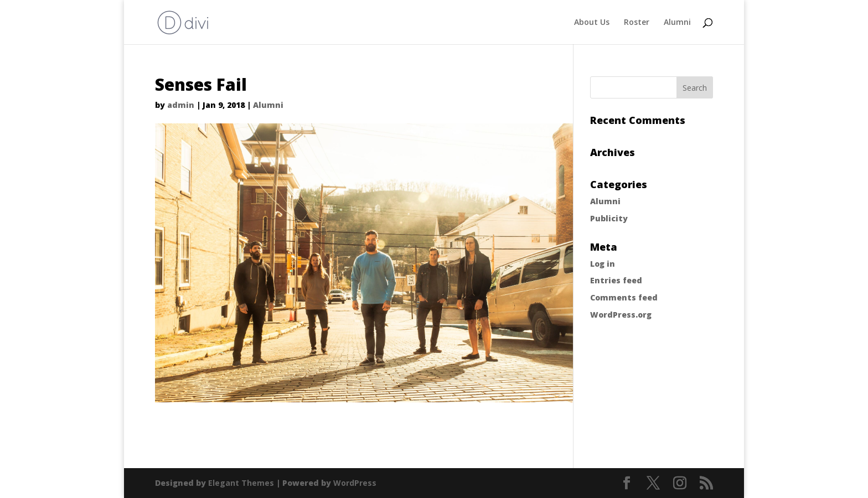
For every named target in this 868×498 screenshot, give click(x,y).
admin (181, 105)
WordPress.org (621, 315)
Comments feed (624, 297)
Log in (603, 264)
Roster (637, 23)
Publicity (609, 218)
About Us (592, 23)
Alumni (677, 23)
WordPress (355, 483)
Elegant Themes (241, 483)
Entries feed (616, 280)
